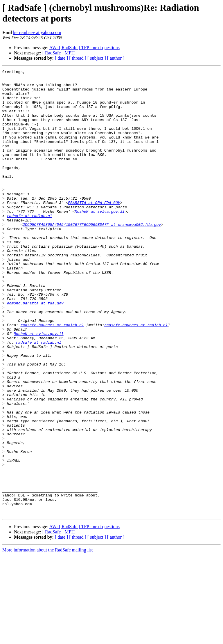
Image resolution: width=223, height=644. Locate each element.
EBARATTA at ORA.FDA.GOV (94, 230)
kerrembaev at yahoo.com (37, 32)
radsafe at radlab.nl (30, 245)
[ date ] (61, 58)
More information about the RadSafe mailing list (48, 639)
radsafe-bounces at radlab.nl (52, 376)
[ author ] (116, 58)
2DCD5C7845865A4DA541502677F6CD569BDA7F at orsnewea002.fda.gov (92, 256)
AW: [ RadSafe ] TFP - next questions (84, 48)
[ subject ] (97, 58)
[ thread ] (78, 58)
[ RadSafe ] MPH (59, 53)
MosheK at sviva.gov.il (100, 240)
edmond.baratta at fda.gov (35, 350)
